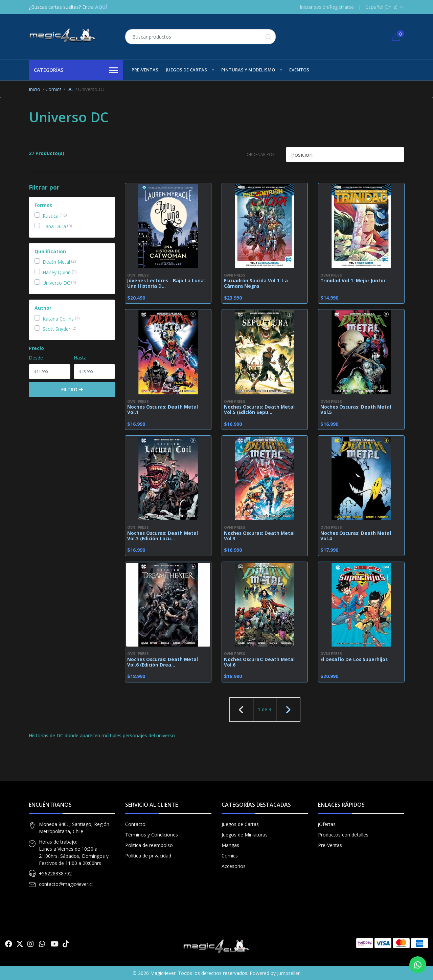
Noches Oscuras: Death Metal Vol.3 (259, 536)
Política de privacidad (148, 856)
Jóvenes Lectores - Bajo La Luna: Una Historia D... (166, 283)
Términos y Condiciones (152, 835)
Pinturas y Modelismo (248, 70)
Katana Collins (58, 319)
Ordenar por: (261, 155)
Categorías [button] (76, 70)
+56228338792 (55, 874)
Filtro (72, 389)
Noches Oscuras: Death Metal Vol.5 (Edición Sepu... (259, 410)
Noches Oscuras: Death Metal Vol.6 (259, 662)
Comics (53, 89)
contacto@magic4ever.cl (66, 884)
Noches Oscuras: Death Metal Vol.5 (356, 410)
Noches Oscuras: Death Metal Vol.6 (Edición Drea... (163, 662)
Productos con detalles (343, 835)
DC (70, 89)
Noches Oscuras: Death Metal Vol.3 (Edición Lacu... (163, 536)
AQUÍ (101, 7)
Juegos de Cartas (186, 70)
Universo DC (56, 283)
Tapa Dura (54, 226)
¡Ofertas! (327, 824)
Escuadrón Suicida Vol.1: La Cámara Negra (256, 283)
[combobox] (200, 37)
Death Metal (56, 262)
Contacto (135, 824)
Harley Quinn (57, 272)
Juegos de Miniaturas (245, 835)
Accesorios (234, 866)
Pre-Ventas (145, 70)
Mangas (230, 845)
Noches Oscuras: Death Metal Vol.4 (356, 536)
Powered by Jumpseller (275, 973)
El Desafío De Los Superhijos (354, 659)
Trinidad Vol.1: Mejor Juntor (353, 281)
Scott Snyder (56, 329)
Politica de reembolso (149, 845)
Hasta (80, 358)
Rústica (51, 216)
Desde (36, 358)
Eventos (299, 70)
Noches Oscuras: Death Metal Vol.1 (163, 410)
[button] (385, 7)
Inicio (35, 89)
